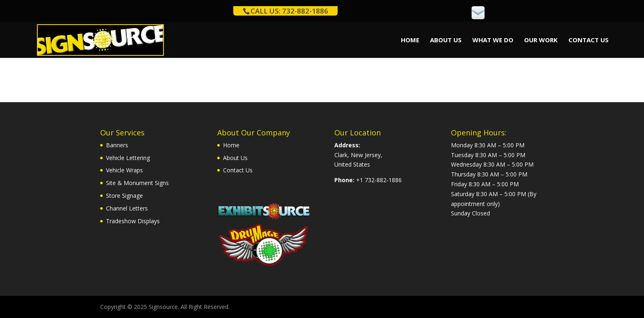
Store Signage (124, 196)
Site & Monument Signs (137, 183)
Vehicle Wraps (124, 170)
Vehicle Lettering (128, 158)
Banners (117, 145)
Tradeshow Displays (133, 221)
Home (410, 40)
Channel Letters (127, 208)
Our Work (541, 40)
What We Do (493, 40)
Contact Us (589, 40)
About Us (446, 40)
